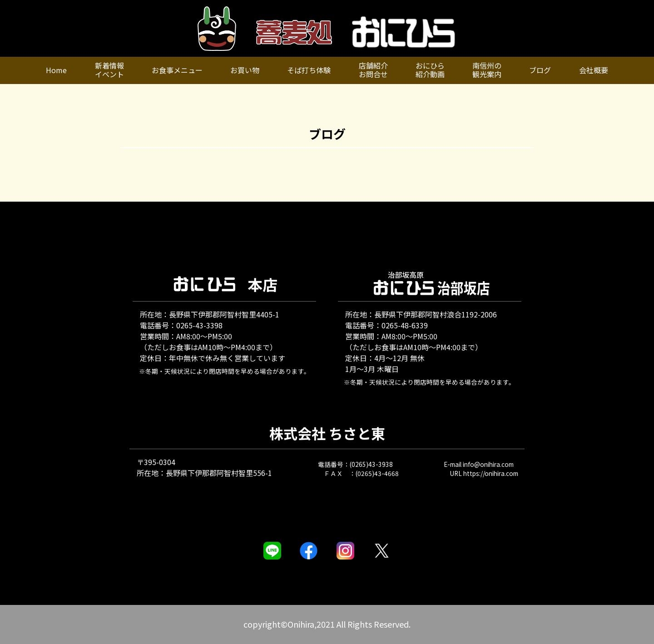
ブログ (540, 70)
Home (56, 70)
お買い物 (245, 70)
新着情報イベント (109, 70)
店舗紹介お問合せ (373, 70)
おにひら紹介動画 (430, 70)
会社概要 (594, 70)
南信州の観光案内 (487, 70)
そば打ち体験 (309, 70)
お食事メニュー (177, 70)
